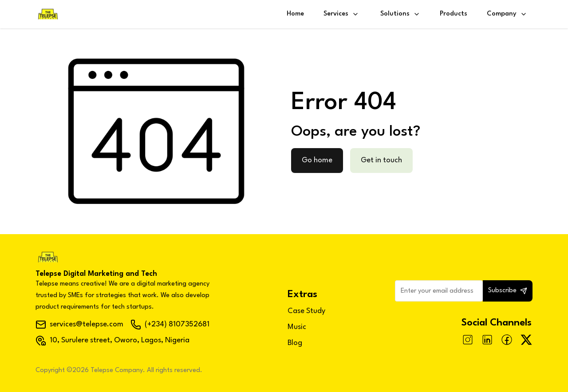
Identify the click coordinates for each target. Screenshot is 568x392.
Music (297, 327)
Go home (317, 160)
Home (295, 14)
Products (454, 14)
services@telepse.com (79, 325)
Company (507, 14)
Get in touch (381, 160)
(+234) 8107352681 (170, 325)
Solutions (400, 14)
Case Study (306, 311)
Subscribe (508, 291)
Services (341, 14)
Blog (295, 343)
